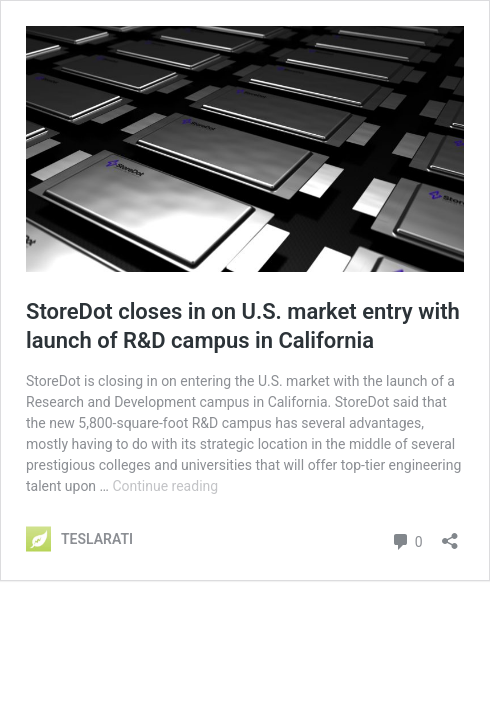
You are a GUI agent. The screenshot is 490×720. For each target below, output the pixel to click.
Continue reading (165, 486)
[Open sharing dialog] (450, 534)
